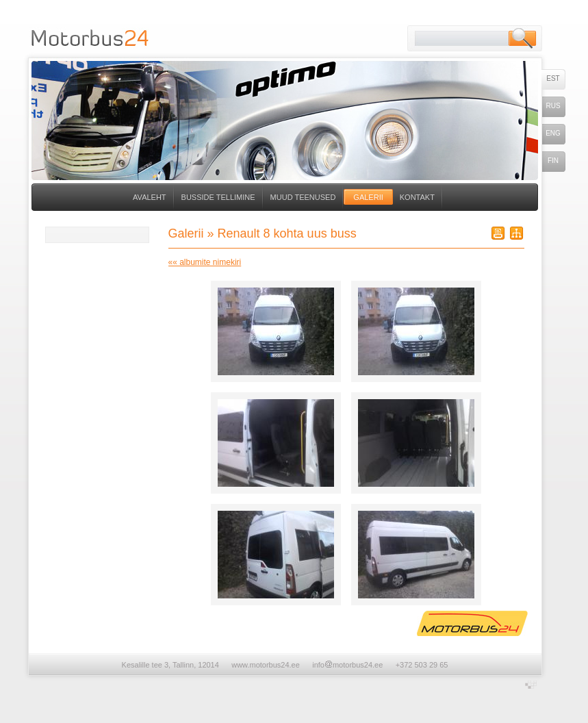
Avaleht (150, 197)
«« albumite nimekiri (205, 262)
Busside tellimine (218, 197)
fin (553, 161)
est (553, 78)
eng (553, 133)
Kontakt (417, 197)
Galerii (368, 197)
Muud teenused (303, 197)
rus (553, 106)
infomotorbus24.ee (347, 665)
